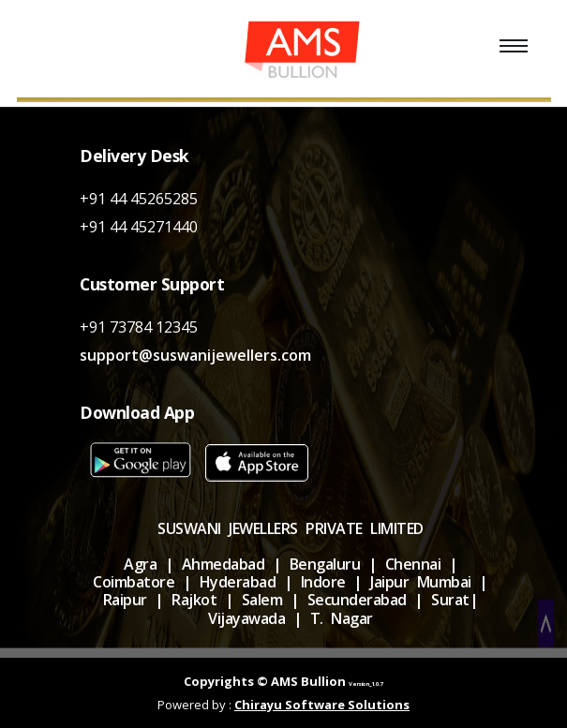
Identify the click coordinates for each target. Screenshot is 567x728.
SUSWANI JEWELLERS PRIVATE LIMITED (291, 528)
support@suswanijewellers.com (195, 355)
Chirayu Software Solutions (322, 705)
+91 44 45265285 (139, 199)
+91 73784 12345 (139, 327)
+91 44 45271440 (139, 227)
